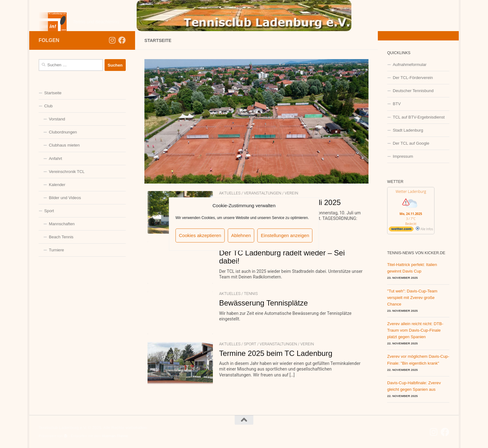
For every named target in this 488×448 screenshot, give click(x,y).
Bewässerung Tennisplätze (263, 303)
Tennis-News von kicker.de (416, 253)
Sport (250, 344)
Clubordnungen (63, 132)
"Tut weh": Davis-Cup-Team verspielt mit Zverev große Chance (412, 298)
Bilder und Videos (65, 198)
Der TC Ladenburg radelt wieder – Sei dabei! (282, 257)
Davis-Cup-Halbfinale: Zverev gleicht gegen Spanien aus (414, 386)
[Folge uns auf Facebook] (122, 40)
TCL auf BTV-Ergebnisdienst (419, 117)
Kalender (57, 185)
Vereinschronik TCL (67, 172)
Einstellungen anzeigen (285, 235)
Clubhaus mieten (64, 145)
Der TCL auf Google (411, 143)
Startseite (53, 93)
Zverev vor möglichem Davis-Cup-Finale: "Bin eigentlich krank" (418, 360)
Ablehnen (241, 235)
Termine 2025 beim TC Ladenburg (276, 353)
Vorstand (57, 119)
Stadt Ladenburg (408, 130)
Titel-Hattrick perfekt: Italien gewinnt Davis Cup (412, 268)
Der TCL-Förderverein (413, 78)
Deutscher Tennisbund (413, 91)
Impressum (403, 156)
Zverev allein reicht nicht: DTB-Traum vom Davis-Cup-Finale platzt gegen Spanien (415, 330)
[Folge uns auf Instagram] (112, 40)
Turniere (56, 250)
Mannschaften (62, 224)
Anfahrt (56, 159)
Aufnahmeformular (410, 65)
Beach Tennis (61, 237)
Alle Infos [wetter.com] (424, 229)
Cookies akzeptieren (200, 235)
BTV (397, 104)
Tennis (251, 294)
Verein (291, 193)
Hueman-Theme (115, 436)
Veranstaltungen (262, 193)
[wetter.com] (401, 230)
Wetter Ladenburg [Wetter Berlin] (411, 191)
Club (48, 106)
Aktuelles (230, 193)
